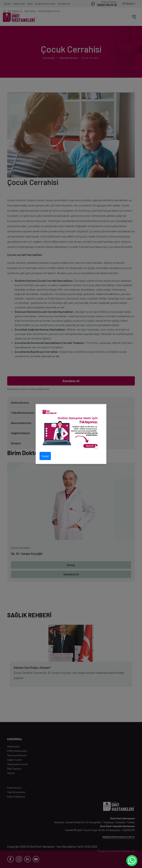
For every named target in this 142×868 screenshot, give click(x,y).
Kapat (45, 456)
